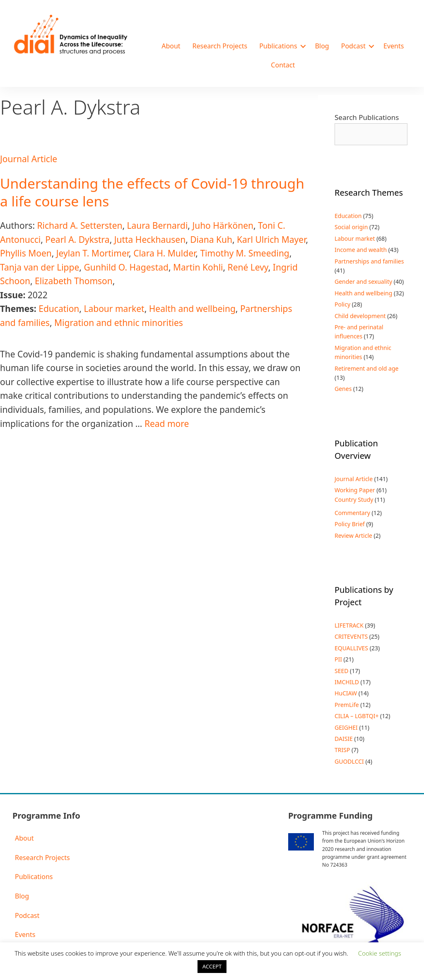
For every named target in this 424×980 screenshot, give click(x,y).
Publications (278, 46)
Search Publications (367, 117)
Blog (322, 46)
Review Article (353, 536)
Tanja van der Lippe (40, 267)
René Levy (248, 267)
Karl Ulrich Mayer (271, 240)
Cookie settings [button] (380, 953)
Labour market (114, 309)
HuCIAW (346, 693)
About (171, 46)
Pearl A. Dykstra (77, 240)
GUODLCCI (349, 761)
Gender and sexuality (363, 282)
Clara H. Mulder (164, 253)
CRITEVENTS (351, 636)
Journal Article (29, 159)
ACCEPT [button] (212, 966)
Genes (343, 389)
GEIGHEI (346, 727)
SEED (341, 671)
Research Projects (220, 46)
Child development (360, 316)
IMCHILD (347, 682)
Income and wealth (361, 250)
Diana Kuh (211, 240)
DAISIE (344, 739)
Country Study (354, 500)
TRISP (342, 750)
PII (338, 659)
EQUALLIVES (351, 648)
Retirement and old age (366, 368)
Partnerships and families (369, 261)
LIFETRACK (349, 625)
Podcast (353, 46)
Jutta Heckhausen (150, 240)
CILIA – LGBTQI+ (357, 716)
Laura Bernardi (158, 225)
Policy (342, 304)
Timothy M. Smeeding (245, 253)
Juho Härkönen (223, 225)
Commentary (352, 513)
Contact (283, 65)
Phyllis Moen (26, 253)
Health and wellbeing (192, 309)
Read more (167, 424)
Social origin (351, 227)
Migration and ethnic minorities (119, 323)
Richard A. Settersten (79, 225)
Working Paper (355, 490)
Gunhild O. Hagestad (126, 267)
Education (59, 309)
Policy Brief (350, 524)
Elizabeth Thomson (74, 281)
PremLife (347, 705)
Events (394, 46)
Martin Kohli (198, 267)
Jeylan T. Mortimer (93, 253)
